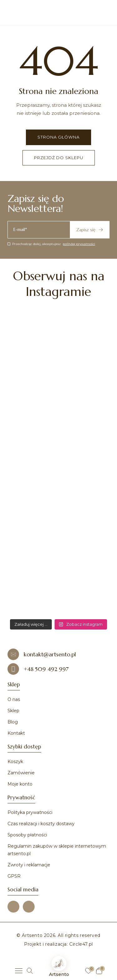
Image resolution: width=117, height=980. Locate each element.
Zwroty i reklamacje (29, 865)
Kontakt (16, 733)
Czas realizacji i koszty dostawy (41, 824)
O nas (14, 699)
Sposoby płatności (27, 835)
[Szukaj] (30, 971)
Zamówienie (21, 773)
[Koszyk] (99, 971)
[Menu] (19, 971)
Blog (13, 722)
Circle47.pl (81, 944)
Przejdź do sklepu (59, 158)
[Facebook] (13, 907)
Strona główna (58, 137)
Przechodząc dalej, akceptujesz (51, 244)
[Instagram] (29, 907)
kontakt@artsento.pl (42, 654)
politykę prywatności (79, 244)
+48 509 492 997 (38, 669)
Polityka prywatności (30, 812)
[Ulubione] (88, 971)
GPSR (14, 876)
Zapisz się (90, 230)
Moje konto (20, 784)
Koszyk (15, 762)
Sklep (13, 711)
